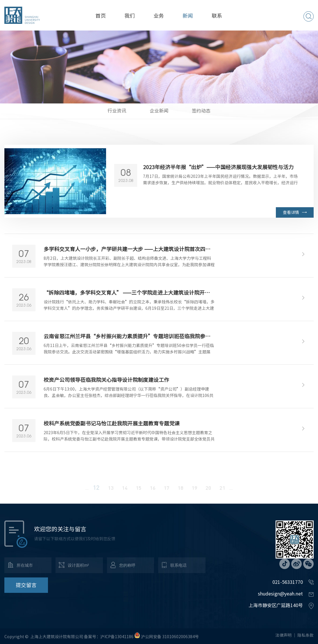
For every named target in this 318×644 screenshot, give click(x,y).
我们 (130, 16)
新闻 (188, 16)
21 (222, 491)
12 (96, 491)
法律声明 (283, 635)
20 (208, 491)
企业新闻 (159, 111)
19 (194, 491)
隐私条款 (306, 635)
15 (139, 491)
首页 (101, 16)
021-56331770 (288, 582)
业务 (159, 16)
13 (111, 491)
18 (181, 491)
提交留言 (26, 585)
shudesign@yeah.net (280, 594)
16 (153, 491)
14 (125, 491)
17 (167, 491)
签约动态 (201, 111)
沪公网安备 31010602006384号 (170, 637)
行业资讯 (117, 111)
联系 (217, 16)
